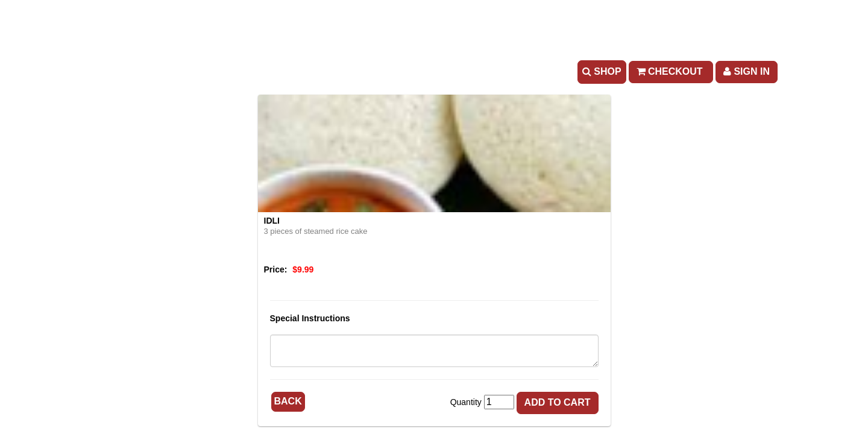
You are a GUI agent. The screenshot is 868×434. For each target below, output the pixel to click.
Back (288, 401)
